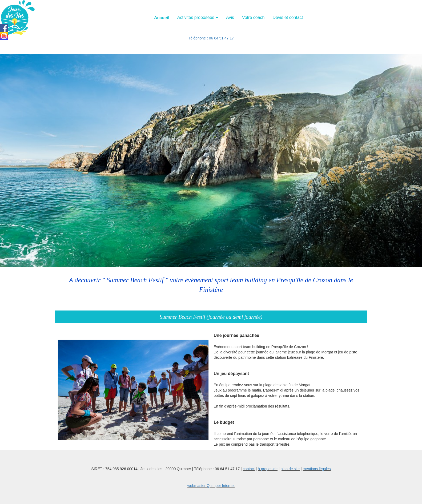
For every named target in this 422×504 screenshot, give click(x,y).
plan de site (290, 469)
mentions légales (317, 469)
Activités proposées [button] (198, 17)
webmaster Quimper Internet (211, 486)
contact (249, 469)
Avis (230, 17)
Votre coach (253, 17)
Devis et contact (288, 17)
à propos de (268, 469)
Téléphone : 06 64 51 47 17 (211, 38)
